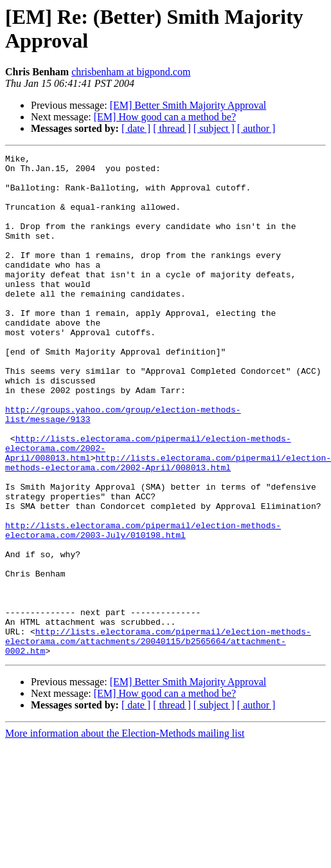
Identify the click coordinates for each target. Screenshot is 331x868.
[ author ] (256, 128)
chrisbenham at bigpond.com (131, 72)
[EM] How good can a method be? (165, 117)
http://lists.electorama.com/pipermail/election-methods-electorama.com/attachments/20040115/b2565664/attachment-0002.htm (158, 739)
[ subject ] (214, 128)
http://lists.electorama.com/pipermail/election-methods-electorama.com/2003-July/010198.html (143, 606)
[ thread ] (172, 128)
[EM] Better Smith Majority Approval (188, 105)
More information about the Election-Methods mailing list (125, 834)
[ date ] (136, 128)
